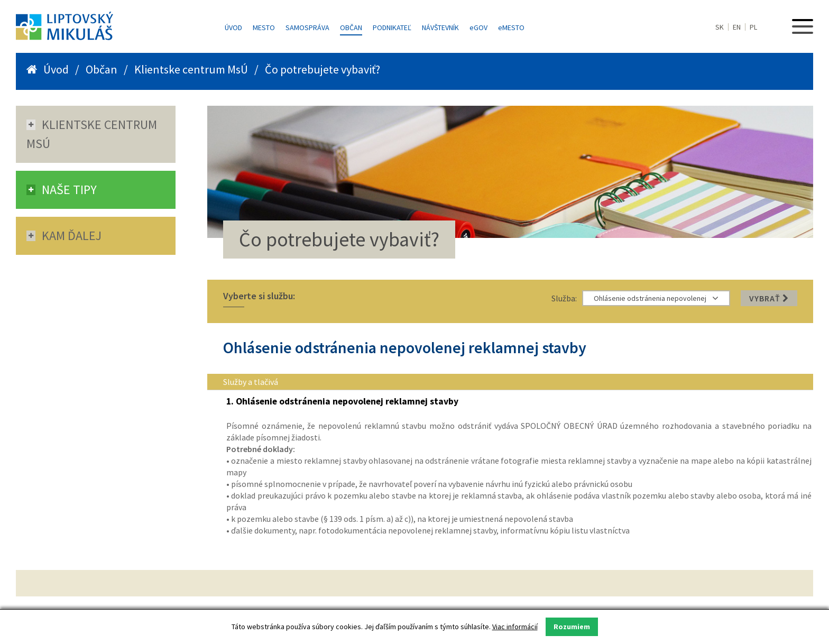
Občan (351, 27)
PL (753, 27)
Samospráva (307, 27)
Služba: (564, 298)
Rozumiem (572, 627)
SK (720, 27)
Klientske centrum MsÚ (191, 69)
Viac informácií (515, 627)
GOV (478, 27)
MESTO (511, 27)
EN (737, 27)
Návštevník (440, 27)
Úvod (233, 27)
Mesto (264, 27)
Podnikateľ (392, 27)
